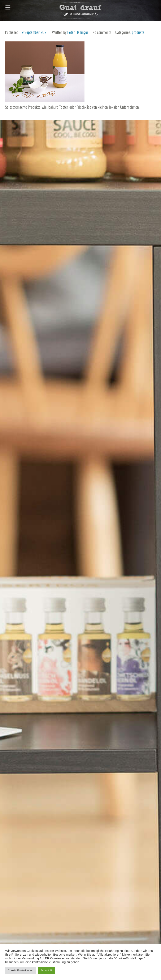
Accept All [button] (46, 970)
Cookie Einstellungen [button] (21, 970)
